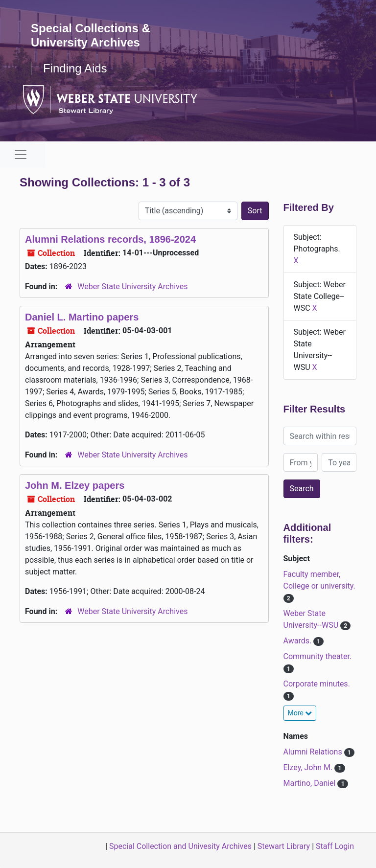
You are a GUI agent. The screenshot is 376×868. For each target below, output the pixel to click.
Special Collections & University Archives (91, 35)
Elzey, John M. (309, 767)
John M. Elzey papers (75, 485)
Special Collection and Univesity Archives (180, 846)
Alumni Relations (314, 752)
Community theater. (318, 656)
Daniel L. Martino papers (82, 317)
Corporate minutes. (317, 684)
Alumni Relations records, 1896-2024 (110, 239)
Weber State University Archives (132, 286)
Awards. (299, 641)
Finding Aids (75, 68)
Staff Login (335, 846)
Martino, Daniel (311, 783)
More (300, 713)
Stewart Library (284, 846)
